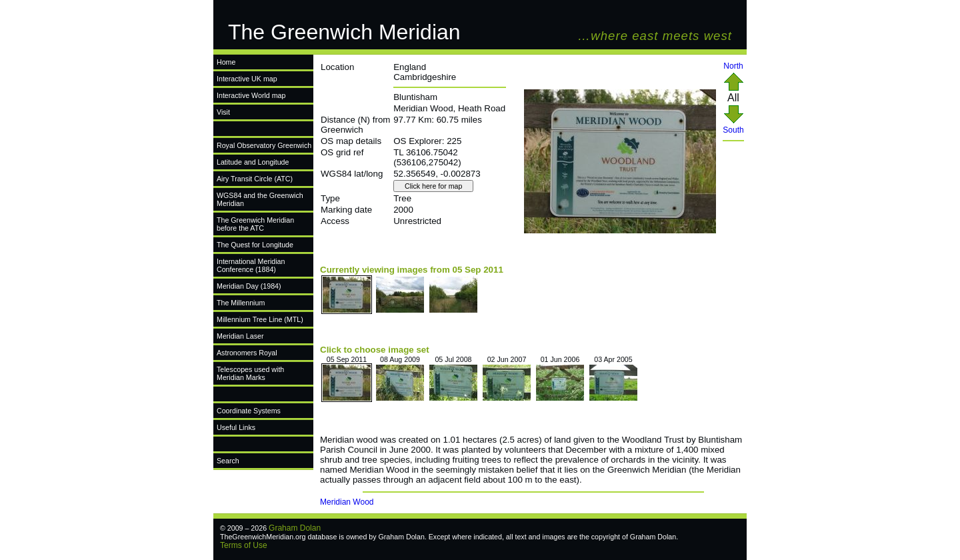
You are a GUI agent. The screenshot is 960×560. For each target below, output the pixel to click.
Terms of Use (244, 545)
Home (226, 62)
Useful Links (236, 427)
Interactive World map (251, 95)
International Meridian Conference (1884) (251, 265)
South (733, 126)
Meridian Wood (347, 502)
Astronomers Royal (247, 353)
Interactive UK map (247, 79)
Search (228, 461)
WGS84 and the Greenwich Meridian (260, 199)
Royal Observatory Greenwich (264, 145)
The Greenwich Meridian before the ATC (255, 224)
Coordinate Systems (249, 411)
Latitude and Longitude (253, 162)
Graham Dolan (295, 528)
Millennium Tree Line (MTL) (260, 319)
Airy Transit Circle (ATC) (255, 179)
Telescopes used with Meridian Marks (250, 373)
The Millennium (241, 303)
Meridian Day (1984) (249, 286)
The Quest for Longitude (255, 245)
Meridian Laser (240, 336)
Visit (223, 112)
